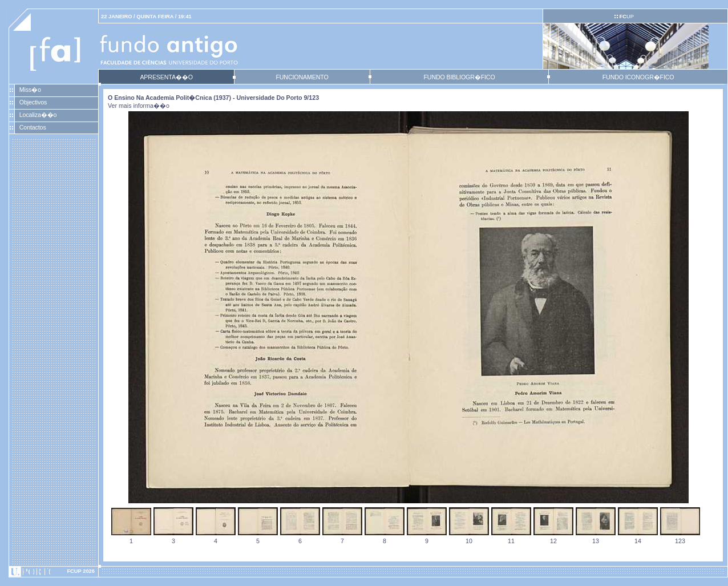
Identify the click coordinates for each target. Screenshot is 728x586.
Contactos (33, 127)
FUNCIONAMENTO (302, 77)
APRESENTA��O (166, 77)
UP (626, 17)
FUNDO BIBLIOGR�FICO (459, 77)
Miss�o (30, 90)
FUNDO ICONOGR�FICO (638, 77)
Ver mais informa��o (139, 106)
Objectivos (33, 102)
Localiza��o (38, 115)
